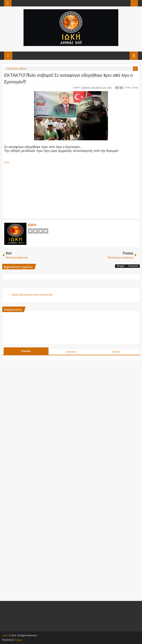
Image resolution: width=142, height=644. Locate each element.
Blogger (121, 266)
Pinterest (46, 231)
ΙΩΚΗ (77, 88)
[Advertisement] (71, 190)
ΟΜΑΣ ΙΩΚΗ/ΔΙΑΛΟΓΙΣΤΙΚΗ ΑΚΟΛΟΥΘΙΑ (32, 295)
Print (127, 88)
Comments (71, 352)
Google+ (41, 231)
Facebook (30, 231)
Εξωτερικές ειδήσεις (17, 69)
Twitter (35, 231)
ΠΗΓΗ (7, 163)
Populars (26, 351)
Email (134, 88)
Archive (116, 352)
